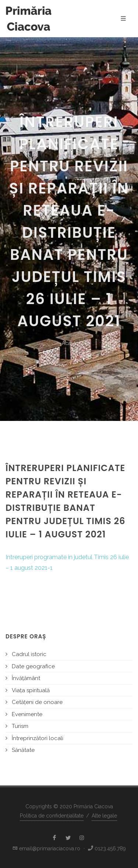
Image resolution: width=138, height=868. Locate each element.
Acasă (69, 343)
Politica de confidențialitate (52, 816)
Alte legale (104, 816)
